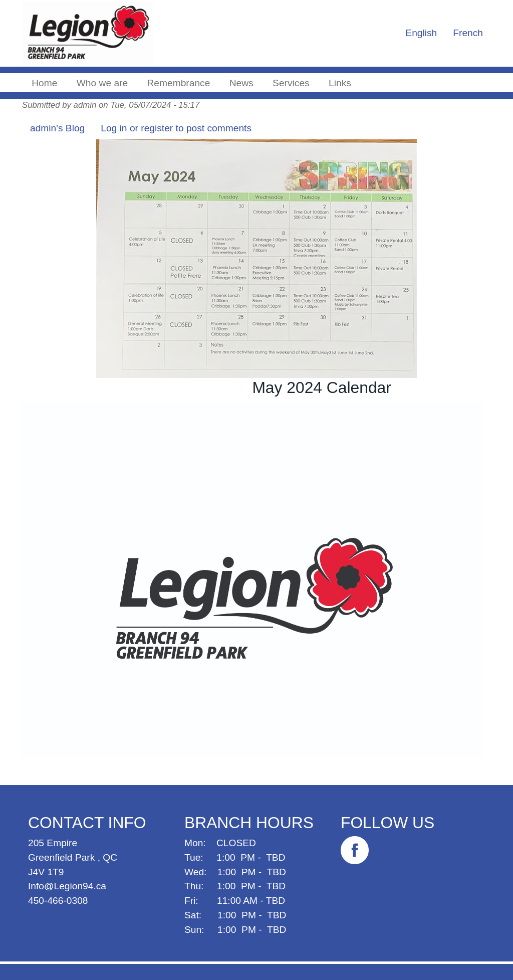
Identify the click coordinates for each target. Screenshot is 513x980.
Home (44, 83)
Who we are (102, 83)
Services (291, 83)
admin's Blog (57, 128)
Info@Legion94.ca (67, 886)
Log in (114, 128)
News (241, 83)
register (157, 128)
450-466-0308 (58, 901)
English (421, 33)
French (468, 33)
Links (340, 83)
